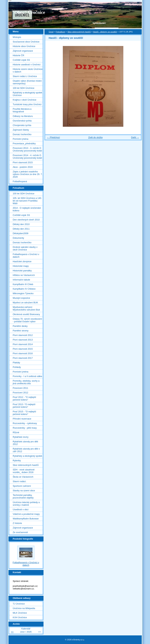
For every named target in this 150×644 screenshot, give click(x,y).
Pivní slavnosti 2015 (23, 162)
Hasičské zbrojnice (22, 261)
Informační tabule (21, 280)
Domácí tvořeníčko (22, 134)
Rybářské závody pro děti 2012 (25, 443)
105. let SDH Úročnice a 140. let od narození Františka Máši (27, 201)
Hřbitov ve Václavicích (24, 275)
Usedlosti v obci (21, 509)
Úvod (51, 32)
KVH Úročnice (20, 617)
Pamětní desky (20, 326)
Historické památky (22, 271)
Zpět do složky (96, 137)
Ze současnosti (20, 532)
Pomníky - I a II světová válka (27, 376)
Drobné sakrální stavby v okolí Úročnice (25, 248)
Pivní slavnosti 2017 (23, 358)
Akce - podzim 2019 (23, 167)
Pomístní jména (21, 139)
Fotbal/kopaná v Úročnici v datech (26, 256)
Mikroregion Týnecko (23, 293)
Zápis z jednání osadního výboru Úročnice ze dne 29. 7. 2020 (28, 174)
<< (12, 632)
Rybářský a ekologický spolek (28, 456)
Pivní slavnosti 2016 (23, 353)
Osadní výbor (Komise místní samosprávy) (27, 82)
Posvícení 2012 (21, 393)
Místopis (17, 37)
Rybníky (17, 460)
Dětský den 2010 (21, 224)
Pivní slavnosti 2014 (23, 344)
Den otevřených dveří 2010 (26, 220)
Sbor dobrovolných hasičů (79, 32)
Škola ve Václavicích (23, 477)
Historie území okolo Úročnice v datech (28, 70)
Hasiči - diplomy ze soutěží (105, 32)
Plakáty (16, 363)
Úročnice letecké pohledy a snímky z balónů (26, 504)
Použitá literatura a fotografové (22, 110)
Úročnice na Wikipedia (24, 608)
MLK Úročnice (20, 613)
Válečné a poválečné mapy (26, 514)
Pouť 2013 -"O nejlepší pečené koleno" (24, 406)
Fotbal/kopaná (20, 181)
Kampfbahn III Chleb (23, 284)
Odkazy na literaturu (23, 116)
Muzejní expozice (21, 298)
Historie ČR (19, 55)
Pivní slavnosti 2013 (23, 340)
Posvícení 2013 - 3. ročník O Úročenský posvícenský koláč (28, 149)
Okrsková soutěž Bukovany (26, 314)
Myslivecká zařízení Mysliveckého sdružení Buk (26, 308)
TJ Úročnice (19, 604)
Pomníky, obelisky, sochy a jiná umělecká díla (26, 382)
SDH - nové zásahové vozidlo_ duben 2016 (24, 471)
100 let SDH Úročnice (24, 88)
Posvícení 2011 (21, 388)
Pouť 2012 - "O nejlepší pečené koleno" (24, 398)
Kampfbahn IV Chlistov (24, 289)
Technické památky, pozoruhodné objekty (23, 496)
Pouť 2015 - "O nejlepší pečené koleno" (24, 413)
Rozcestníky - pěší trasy (25, 428)
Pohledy (17, 367)
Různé (16, 432)
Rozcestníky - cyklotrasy (25, 423)
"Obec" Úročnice (29, 12)
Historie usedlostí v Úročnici (27, 65)
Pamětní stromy (21, 331)
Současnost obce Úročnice (26, 42)
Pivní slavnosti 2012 (23, 335)
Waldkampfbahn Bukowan (26, 519)
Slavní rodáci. (20, 481)
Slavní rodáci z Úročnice (25, 76)
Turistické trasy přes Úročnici (27, 104)
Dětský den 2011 (21, 229)
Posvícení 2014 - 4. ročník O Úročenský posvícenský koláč (28, 157)
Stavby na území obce (24, 491)
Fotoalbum (60, 32)
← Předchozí (54, 137)
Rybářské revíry (21, 437)
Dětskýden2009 (21, 233)
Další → (135, 137)
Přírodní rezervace (22, 419)
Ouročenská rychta (22, 121)
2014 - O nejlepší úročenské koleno (27, 209)
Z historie (17, 523)
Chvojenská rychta (22, 125)
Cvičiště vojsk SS (21, 60)
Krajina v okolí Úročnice (25, 100)
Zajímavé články (21, 130)
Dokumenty (19, 238)
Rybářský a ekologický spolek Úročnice (28, 94)
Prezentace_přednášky (24, 143)
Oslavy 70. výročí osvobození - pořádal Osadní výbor (27, 320)
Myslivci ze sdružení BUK (25, 303)
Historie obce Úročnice (24, 46)
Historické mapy (21, 266)
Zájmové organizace (23, 51)
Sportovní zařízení (22, 486)
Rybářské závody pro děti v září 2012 (26, 450)
